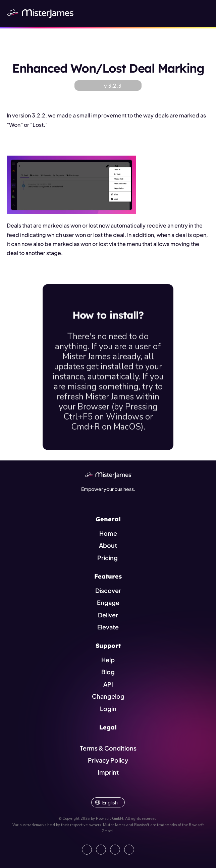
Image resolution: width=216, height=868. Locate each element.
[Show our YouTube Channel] (129, 850)
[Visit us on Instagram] (115, 850)
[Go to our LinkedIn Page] (87, 850)
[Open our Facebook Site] (101, 850)
